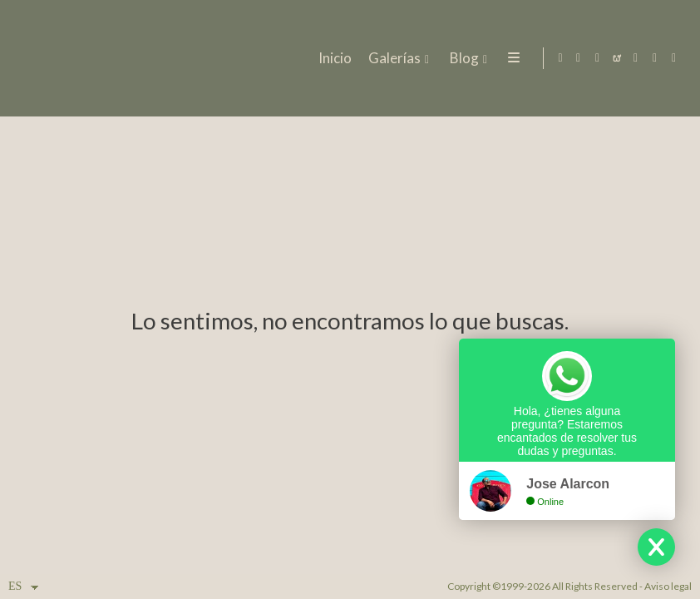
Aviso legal (668, 586)
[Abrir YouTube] (636, 58)
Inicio (333, 59)
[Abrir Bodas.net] (617, 58)
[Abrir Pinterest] (674, 58)
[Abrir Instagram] (598, 58)
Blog (463, 59)
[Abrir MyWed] (655, 58)
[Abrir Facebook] (579, 58)
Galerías (393, 59)
